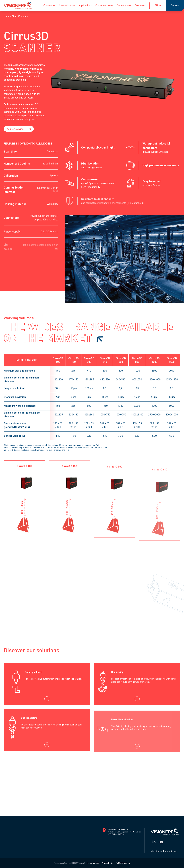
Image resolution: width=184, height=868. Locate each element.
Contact (175, 5)
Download (140, 5)
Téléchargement (123, 863)
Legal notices (93, 863)
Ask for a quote (19, 129)
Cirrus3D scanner (20, 16)
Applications (85, 5)
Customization (67, 5)
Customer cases (104, 5)
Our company (124, 5)
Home (7, 16)
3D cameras (49, 5)
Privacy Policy (108, 863)
